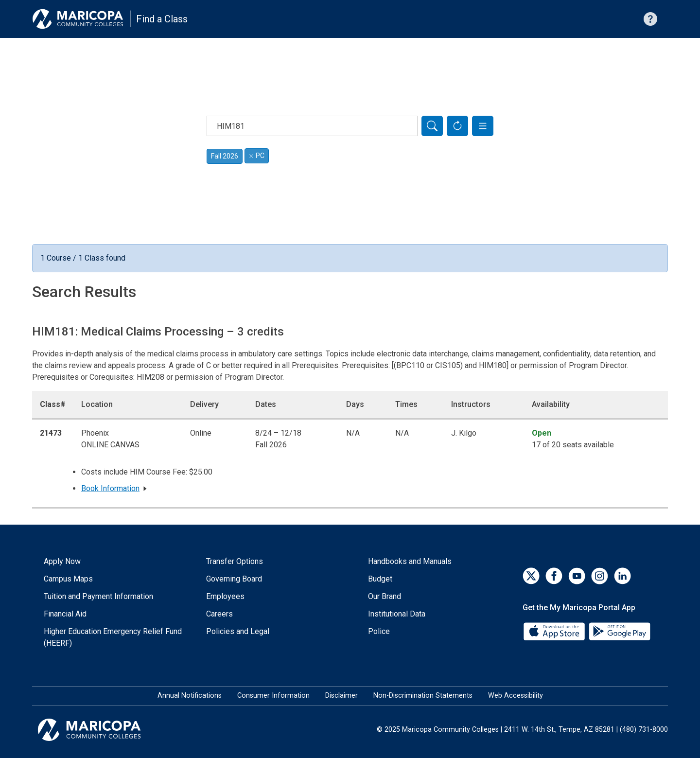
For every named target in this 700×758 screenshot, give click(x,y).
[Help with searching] (650, 19)
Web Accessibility (516, 696)
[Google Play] (619, 631)
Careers (219, 614)
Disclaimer (341, 696)
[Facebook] (554, 576)
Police (379, 631)
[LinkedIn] (622, 576)
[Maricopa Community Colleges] (101, 730)
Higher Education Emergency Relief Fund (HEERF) (113, 637)
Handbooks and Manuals (410, 561)
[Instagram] (600, 576)
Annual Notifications (190, 696)
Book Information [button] (110, 488)
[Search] (432, 126)
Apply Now (62, 561)
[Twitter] (531, 576)
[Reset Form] (457, 126)
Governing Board (234, 579)
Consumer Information (273, 696)
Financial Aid (65, 614)
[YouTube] (577, 576)
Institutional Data (397, 614)
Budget (380, 579)
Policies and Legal (238, 631)
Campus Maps (68, 579)
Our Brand (385, 596)
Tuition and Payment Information (98, 596)
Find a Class (162, 19)
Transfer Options (235, 561)
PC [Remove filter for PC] (257, 156)
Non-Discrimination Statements (423, 696)
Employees (225, 596)
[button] (483, 126)
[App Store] (555, 631)
